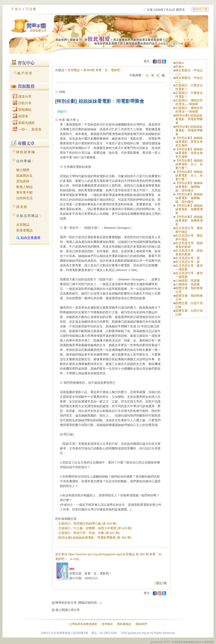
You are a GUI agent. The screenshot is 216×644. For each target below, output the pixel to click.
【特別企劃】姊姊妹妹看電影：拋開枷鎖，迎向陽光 (189, 187)
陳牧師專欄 (26, 152)
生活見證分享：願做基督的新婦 (189, 245)
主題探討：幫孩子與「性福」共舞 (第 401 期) (89, 533)
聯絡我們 (141, 624)
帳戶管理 (25, 73)
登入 (18, 9)
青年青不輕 (24, 192)
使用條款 (107, 624)
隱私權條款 (124, 624)
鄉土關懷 (23, 170)
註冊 (33, 9)
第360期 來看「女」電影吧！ (103, 70)
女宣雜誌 (23, 225)
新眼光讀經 (24, 123)
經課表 (20, 116)
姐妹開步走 (24, 176)
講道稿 (22, 207)
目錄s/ (180, 63)
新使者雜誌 (24, 230)
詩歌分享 (22, 103)
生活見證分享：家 (188, 258)
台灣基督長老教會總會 (83, 624)
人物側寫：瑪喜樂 (188, 281)
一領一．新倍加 (27, 129)
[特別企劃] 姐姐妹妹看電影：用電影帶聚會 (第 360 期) (95, 538)
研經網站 (22, 110)
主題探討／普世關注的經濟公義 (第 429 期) (87, 523)
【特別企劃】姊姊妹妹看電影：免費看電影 (189, 209)
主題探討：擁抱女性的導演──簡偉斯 (189, 102)
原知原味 (23, 181)
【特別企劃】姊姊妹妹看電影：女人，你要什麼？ (189, 164)
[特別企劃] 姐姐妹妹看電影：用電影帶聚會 (189, 119)
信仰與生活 (24, 198)
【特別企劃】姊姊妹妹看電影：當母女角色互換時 (189, 142)
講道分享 (22, 96)
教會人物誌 (24, 187)
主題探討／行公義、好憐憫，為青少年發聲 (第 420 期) (95, 528)
